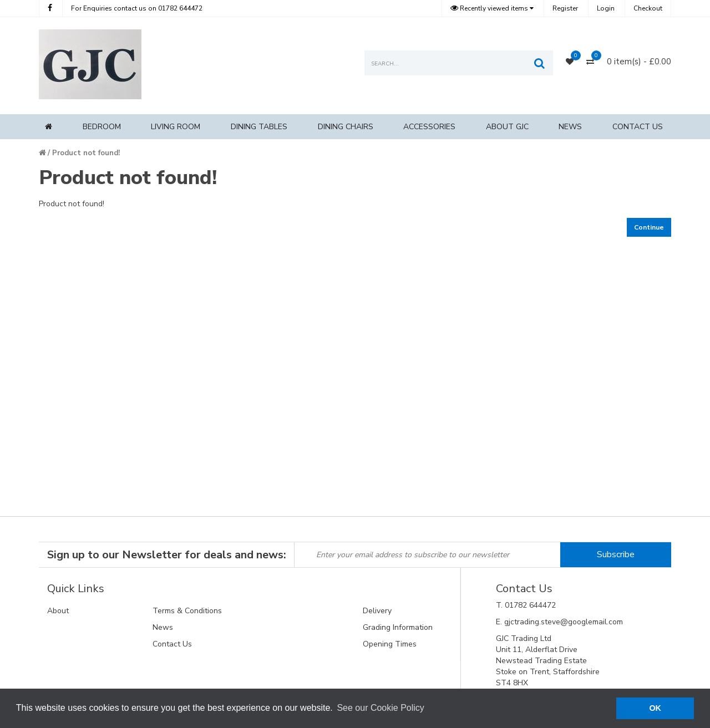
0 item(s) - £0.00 (639, 62)
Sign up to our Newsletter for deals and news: (167, 555)
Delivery (377, 611)
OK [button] (655, 708)
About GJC (507, 127)
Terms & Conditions (187, 611)
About (58, 611)
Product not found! (86, 153)
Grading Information (398, 627)
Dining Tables (259, 127)
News (570, 127)
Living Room (176, 127)
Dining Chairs (346, 127)
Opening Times (390, 644)
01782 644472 (137, 8)
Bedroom (102, 127)
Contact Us (638, 127)
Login (606, 8)
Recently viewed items (490, 8)
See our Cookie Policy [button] (380, 708)
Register (565, 8)
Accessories (429, 127)
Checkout (648, 8)
